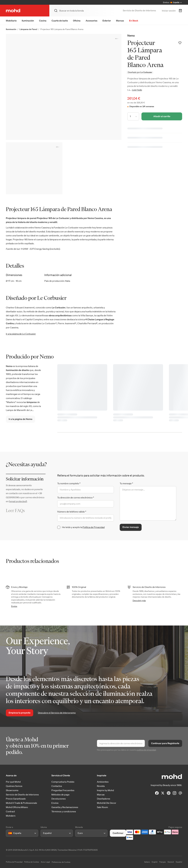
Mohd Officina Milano (17, 807)
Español (179, 862)
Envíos (14, 606)
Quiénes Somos (14, 786)
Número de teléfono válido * (72, 512)
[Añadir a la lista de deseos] (180, 43)
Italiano (147, 862)
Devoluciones (59, 799)
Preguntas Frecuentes (63, 790)
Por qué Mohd (13, 782)
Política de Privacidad (94, 527)
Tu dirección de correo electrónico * (76, 497)
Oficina (77, 21)
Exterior (107, 21)
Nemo (131, 35)
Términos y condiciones (64, 811)
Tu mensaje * (126, 483)
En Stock (134, 21)
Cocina (43, 21)
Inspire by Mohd (105, 790)
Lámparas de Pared (28, 29)
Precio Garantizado (16, 799)
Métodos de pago (60, 795)
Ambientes (103, 782)
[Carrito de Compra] (180, 11)
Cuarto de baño (60, 21)
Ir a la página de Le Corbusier (21, 334)
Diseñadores (104, 799)
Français (163, 862)
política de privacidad (146, 750)
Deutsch (171, 862)
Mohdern (11, 816)
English (155, 862)
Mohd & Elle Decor (107, 803)
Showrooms (12, 790)
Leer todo (137, 90)
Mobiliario (11, 21)
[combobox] (9, 833)
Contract (10, 811)
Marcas (120, 21)
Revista (101, 786)
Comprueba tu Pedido (63, 782)
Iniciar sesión (169, 11)
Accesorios (92, 21)
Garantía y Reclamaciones (65, 807)
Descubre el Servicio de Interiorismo (57, 713)
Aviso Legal (45, 862)
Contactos (57, 786)
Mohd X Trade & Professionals (21, 803)
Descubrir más (139, 601)
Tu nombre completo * (69, 483)
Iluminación (28, 21)
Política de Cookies (32, 862)
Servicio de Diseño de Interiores (139, 10)
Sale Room (102, 807)
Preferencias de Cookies (61, 862)
